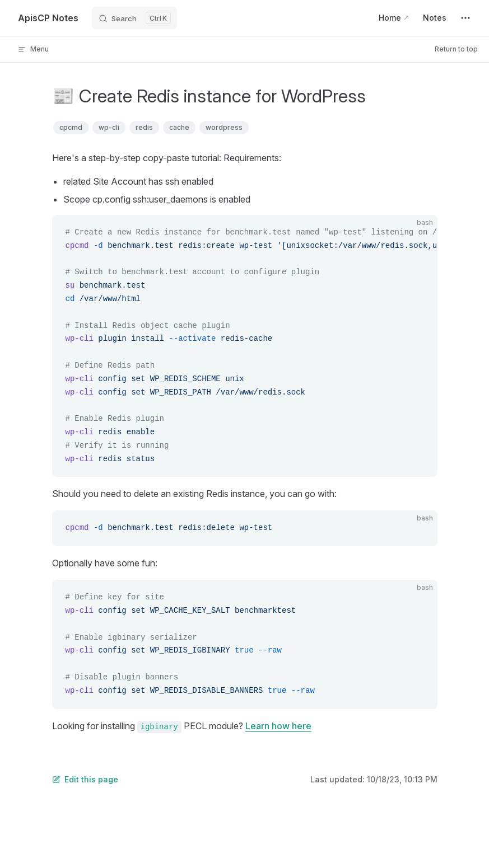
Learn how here (278, 726)
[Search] (134, 18)
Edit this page (85, 779)
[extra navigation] (465, 18)
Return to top (456, 49)
